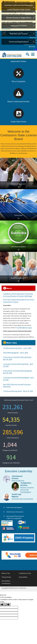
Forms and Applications (19, 42)
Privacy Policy (6, 577)
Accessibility (23, 577)
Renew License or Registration (19, 18)
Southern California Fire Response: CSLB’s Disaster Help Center (19, 7)
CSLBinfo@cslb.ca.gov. (24, 328)
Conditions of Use (25, 573)
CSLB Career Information (15, 512)
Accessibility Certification (6, 582)
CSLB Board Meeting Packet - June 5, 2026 (17, 348)
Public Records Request (14, 507)
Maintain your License (19, 34)
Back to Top (6, 573)
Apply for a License (19, 26)
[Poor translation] (7, 604)
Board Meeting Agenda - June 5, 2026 (16, 353)
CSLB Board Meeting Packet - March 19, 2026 (18, 391)
